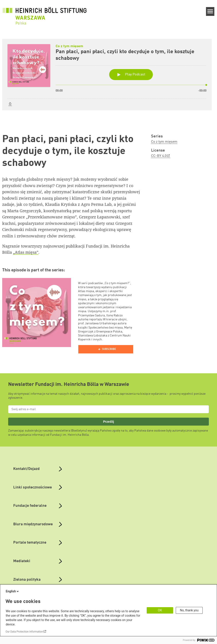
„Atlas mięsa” (26, 252)
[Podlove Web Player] (106, 349)
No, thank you (189, 610)
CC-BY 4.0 (159, 156)
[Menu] (210, 11)
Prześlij (108, 422)
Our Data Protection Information (24, 632)
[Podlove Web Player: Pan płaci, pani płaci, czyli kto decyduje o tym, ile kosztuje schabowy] (108, 80)
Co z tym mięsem (164, 142)
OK (160, 610)
